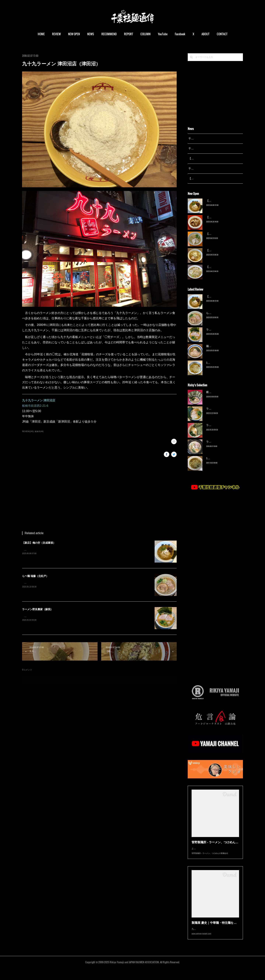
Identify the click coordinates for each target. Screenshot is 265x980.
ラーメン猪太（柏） (218, 446)
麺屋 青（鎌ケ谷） (217, 351)
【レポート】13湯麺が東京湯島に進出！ (212, 158)
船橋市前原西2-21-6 (35, 406)
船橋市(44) (39, 431)
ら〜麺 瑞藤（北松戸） (35, 576)
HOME (41, 34)
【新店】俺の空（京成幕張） (39, 543)
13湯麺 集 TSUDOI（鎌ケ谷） (223, 367)
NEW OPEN (74, 34)
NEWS (91, 34)
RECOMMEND (109, 34)
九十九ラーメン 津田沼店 (39, 400)
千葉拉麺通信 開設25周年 (203, 139)
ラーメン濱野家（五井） (220, 430)
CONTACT (222, 34)
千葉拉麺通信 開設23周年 (203, 169)
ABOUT (205, 34)
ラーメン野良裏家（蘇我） (38, 609)
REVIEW (56, 34)
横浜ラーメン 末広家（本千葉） (225, 397)
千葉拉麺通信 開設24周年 (203, 149)
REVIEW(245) (28, 431)
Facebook (180, 34)
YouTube (163, 34)
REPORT (129, 34)
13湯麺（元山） (215, 463)
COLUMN (145, 34)
